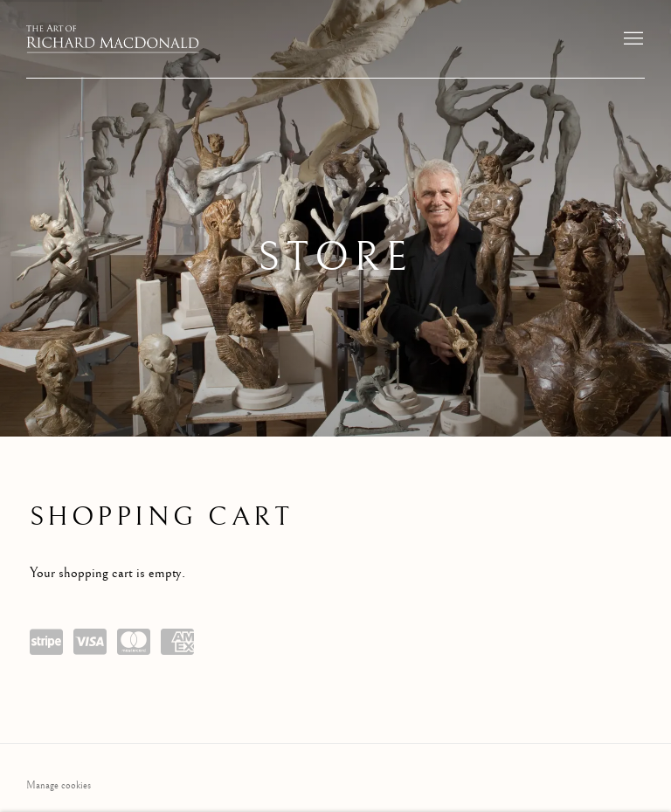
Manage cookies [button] (59, 785)
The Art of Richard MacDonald (114, 39)
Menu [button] (632, 39)
